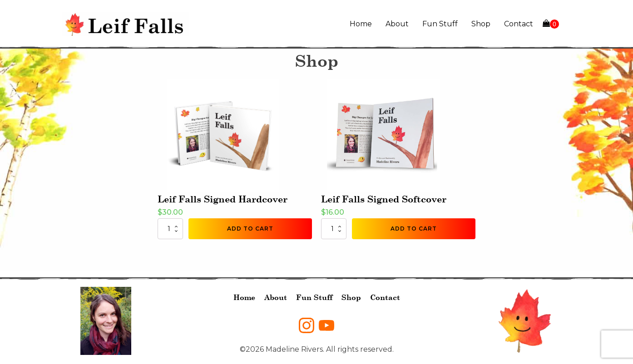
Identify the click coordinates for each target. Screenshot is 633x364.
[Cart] (551, 24)
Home (361, 24)
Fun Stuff (440, 24)
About (397, 24)
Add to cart (250, 229)
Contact (519, 24)
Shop (481, 24)
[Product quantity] (170, 229)
